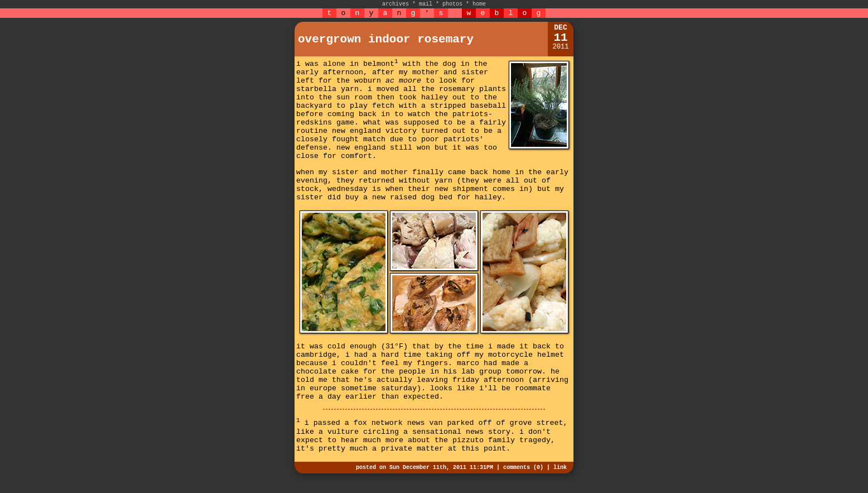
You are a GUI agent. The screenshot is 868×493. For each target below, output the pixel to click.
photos (452, 4)
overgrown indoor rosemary (386, 39)
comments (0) (523, 468)
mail (426, 4)
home (479, 4)
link (560, 468)
